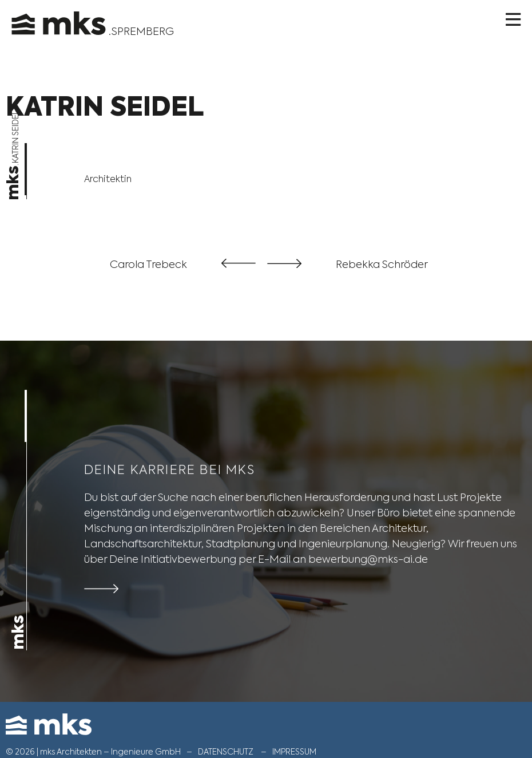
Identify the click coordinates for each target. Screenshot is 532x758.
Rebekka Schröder (382, 264)
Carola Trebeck (148, 264)
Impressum (294, 752)
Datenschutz (226, 752)
